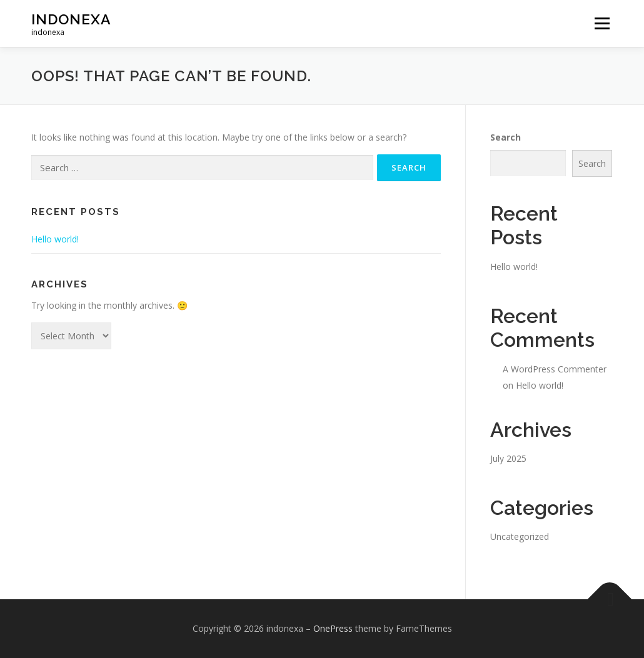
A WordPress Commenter (555, 369)
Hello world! (55, 239)
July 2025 (508, 458)
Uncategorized (520, 536)
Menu (602, 23)
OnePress (333, 628)
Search (506, 137)
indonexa (71, 19)
